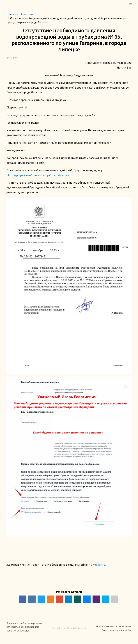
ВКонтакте (98, 565)
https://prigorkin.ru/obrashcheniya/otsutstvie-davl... (39, 175)
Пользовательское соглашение (114, 626)
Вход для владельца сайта (117, 630)
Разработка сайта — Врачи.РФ (69, 628)
